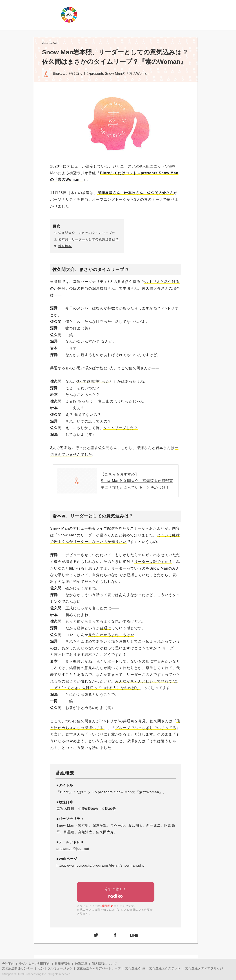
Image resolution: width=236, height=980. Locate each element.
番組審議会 (62, 964)
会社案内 (8, 964)
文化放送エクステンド (165, 968)
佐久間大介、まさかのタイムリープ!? (87, 233)
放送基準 (81, 964)
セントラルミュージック (55, 968)
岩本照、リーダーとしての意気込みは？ (89, 239)
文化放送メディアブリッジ (204, 968)
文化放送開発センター (18, 968)
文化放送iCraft (135, 968)
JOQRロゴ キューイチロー (29, 15)
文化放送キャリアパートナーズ (99, 968)
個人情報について (104, 964)
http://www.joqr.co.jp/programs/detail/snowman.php (100, 865)
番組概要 (65, 246)
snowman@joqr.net (73, 849)
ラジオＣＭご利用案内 (35, 964)
